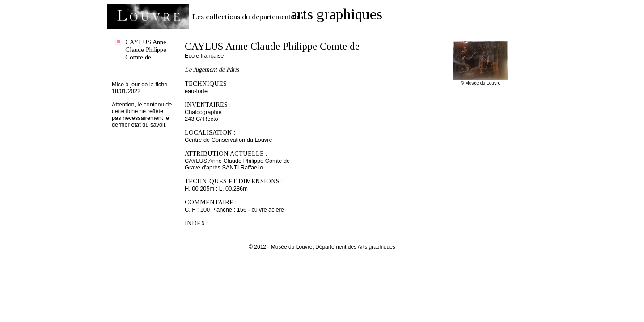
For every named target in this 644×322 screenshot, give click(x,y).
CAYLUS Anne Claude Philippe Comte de (146, 50)
